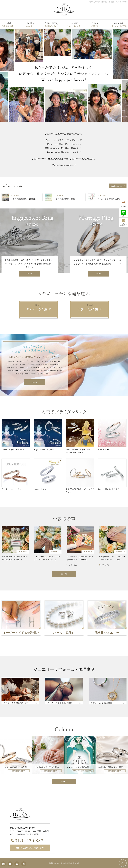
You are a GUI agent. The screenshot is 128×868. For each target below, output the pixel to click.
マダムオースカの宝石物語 (83, 771)
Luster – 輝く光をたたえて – (109, 489)
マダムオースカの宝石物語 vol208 (81, 767)
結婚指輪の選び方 (19, 771)
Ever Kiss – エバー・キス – (12, 489)
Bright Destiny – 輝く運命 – (44, 450)
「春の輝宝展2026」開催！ (67, 199)
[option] (23, 197)
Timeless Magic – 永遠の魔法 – (14, 450)
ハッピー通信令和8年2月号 (110, 199)
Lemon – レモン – (41, 489)
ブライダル (73, 565)
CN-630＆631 (104, 450)
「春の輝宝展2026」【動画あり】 (27, 199)
